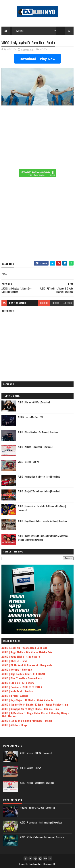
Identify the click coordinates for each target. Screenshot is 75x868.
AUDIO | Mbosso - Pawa (14, 661)
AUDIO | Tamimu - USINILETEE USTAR (22, 687)
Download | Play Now (37, 59)
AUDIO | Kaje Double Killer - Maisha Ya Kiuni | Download (43, 521)
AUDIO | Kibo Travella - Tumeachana (22, 678)
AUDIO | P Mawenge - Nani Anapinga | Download (41, 822)
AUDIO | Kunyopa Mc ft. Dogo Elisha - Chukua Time (30, 709)
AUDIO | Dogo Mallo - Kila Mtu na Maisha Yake (27, 652)
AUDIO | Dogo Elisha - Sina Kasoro (21, 656)
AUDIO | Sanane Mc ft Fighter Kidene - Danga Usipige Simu (35, 704)
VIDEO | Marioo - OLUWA (29, 462)
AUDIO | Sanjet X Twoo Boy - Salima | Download (39, 491)
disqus (55, 303)
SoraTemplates (36, 864)
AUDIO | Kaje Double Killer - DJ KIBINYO (23, 674)
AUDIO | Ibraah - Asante (15, 696)
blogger (44, 303)
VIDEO (43, 49)
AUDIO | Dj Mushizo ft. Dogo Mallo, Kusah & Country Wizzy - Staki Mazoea (35, 715)
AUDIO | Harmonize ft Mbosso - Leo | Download (39, 476)
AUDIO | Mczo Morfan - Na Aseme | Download (38, 432)
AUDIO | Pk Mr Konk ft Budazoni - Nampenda (27, 665)
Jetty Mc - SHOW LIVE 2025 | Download (37, 808)
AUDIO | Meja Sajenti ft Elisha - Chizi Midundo (27, 700)
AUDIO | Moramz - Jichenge (17, 669)
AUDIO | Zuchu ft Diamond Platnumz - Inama (27, 720)
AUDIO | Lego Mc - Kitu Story (18, 683)
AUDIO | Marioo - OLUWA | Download (34, 402)
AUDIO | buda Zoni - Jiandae (17, 691)
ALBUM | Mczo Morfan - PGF (31, 417)
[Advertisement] (37, 220)
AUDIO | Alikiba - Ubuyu (15, 725)
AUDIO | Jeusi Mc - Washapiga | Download (24, 648)
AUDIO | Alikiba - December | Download (35, 447)
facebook (67, 303)
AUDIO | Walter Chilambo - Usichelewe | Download (42, 837)
